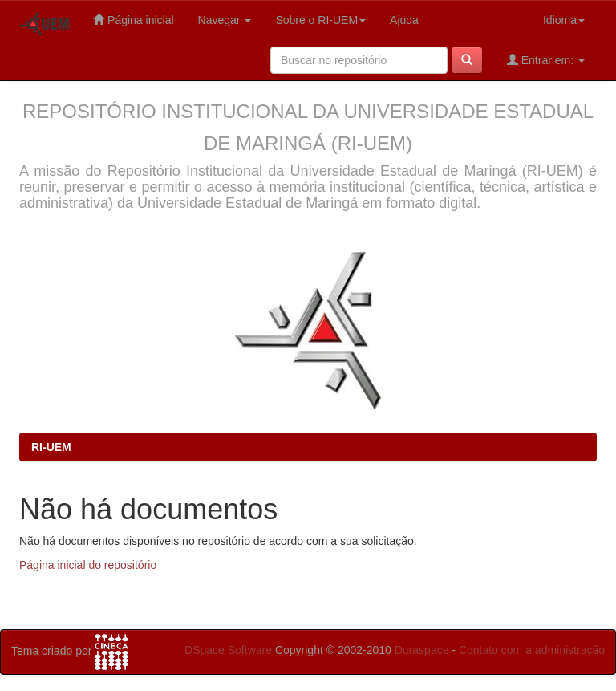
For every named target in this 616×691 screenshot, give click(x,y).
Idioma (564, 20)
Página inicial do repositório (88, 565)
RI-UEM (51, 447)
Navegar (225, 20)
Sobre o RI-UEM (320, 20)
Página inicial (133, 20)
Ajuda (404, 20)
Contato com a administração (532, 650)
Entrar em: (546, 60)
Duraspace (422, 650)
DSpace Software (228, 650)
